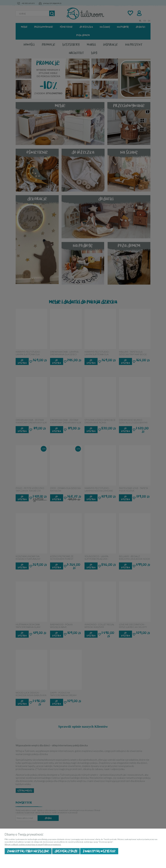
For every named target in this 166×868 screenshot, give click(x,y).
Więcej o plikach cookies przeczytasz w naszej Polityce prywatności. (33, 844)
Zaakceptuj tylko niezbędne (28, 851)
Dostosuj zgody (66, 851)
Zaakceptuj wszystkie (99, 851)
